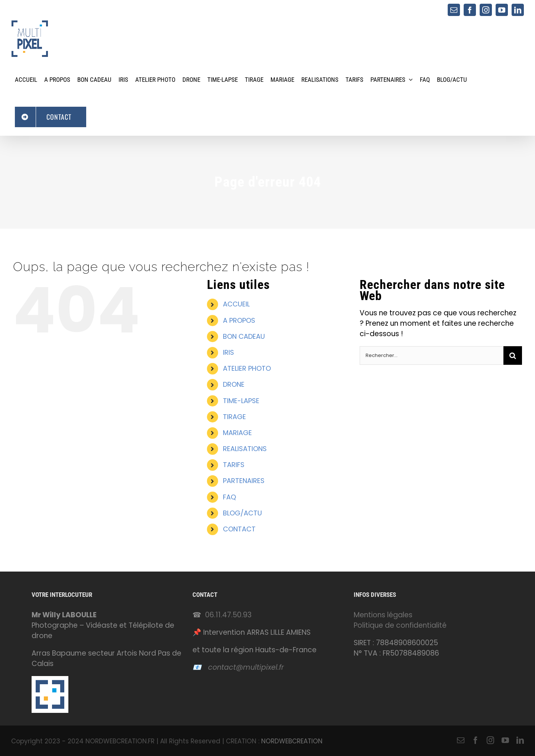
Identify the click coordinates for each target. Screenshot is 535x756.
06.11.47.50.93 (228, 615)
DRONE (234, 384)
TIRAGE (234, 417)
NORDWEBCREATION (292, 741)
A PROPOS (239, 320)
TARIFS (234, 465)
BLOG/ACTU (242, 513)
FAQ (229, 497)
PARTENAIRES (244, 481)
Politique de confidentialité (400, 625)
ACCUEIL (236, 304)
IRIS (228, 352)
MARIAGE (237, 433)
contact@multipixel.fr (246, 667)
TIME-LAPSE (241, 401)
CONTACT (239, 529)
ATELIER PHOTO (247, 368)
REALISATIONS (245, 449)
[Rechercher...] (432, 356)
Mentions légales (383, 615)
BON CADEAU (244, 336)
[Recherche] (513, 356)
